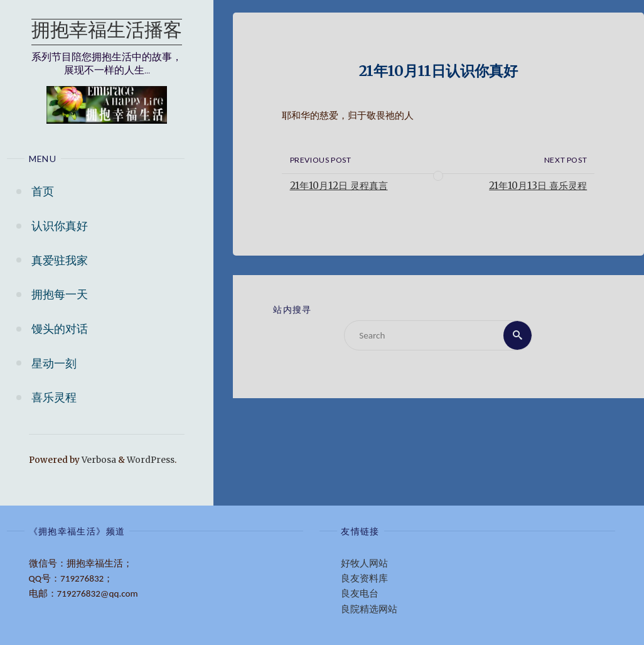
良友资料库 (364, 578)
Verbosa (98, 460)
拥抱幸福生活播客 (107, 32)
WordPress (151, 460)
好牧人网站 (364, 563)
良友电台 (360, 594)
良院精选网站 (369, 609)
